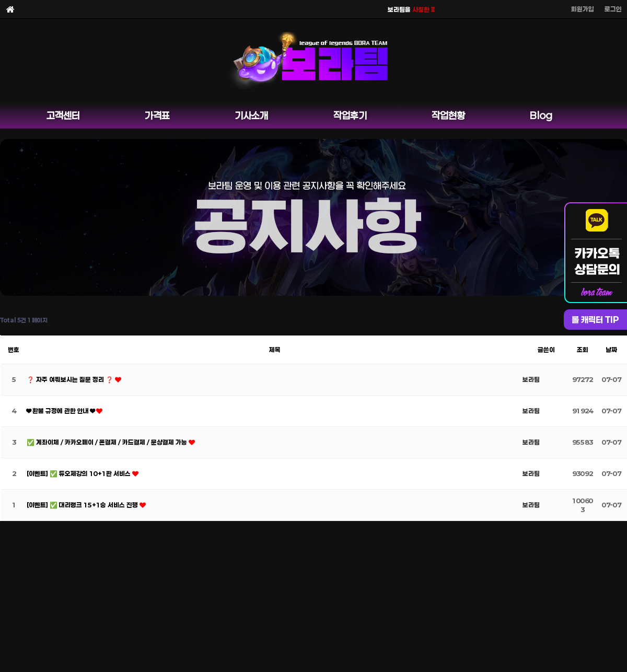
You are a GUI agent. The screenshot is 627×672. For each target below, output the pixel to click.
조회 (583, 350)
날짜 (611, 350)
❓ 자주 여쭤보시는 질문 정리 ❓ (71, 379)
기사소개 (251, 115)
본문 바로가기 (0, 0)
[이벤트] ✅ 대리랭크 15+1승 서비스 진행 (83, 505)
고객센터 (63, 115)
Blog (541, 115)
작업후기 (350, 115)
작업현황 (448, 115)
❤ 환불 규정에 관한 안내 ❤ (61, 411)
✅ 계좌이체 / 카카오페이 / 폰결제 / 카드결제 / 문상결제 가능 (108, 442)
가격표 (157, 115)
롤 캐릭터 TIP (595, 320)
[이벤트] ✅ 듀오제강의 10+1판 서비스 (79, 473)
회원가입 (583, 9)
